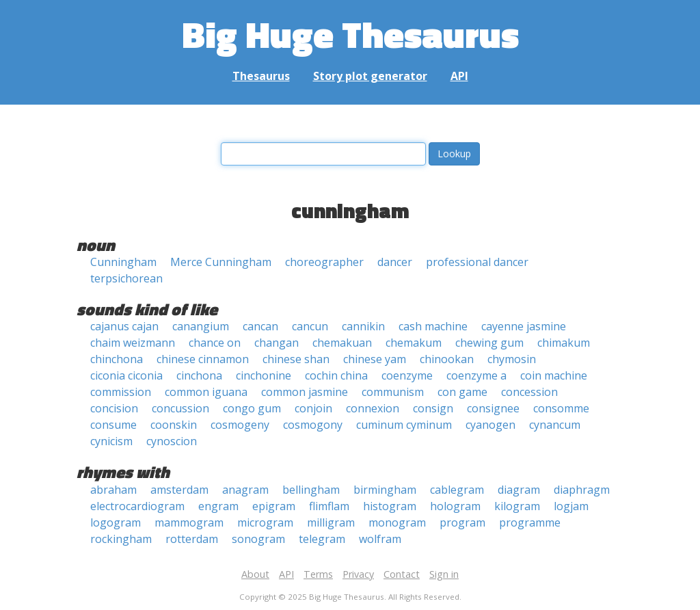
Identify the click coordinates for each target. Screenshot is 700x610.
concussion (180, 408)
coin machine (554, 375)
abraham (113, 490)
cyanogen (490, 425)
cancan (260, 326)
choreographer (324, 262)
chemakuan (342, 343)
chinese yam (375, 359)
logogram (116, 522)
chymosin (512, 359)
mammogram (189, 522)
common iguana (206, 392)
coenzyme (407, 375)
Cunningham (123, 262)
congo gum (252, 408)
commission (121, 392)
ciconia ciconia (126, 375)
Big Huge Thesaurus (350, 34)
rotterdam (192, 539)
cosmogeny (240, 425)
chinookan (447, 359)
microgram (265, 522)
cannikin (363, 326)
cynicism (111, 441)
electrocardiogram (137, 506)
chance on (215, 343)
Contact (402, 574)
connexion (373, 408)
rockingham (121, 539)
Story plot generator (370, 76)
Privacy (358, 574)
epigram (274, 506)
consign (433, 408)
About (255, 574)
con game (462, 392)
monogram (397, 522)
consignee (493, 408)
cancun (310, 326)
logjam (571, 506)
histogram (390, 506)
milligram (331, 522)
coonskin (174, 425)
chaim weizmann (133, 343)
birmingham (385, 490)
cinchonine (264, 375)
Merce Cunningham (221, 262)
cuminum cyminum (404, 425)
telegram (322, 539)
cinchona (199, 375)
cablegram (457, 490)
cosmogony (313, 425)
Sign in (444, 574)
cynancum (555, 425)
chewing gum (489, 343)
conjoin (313, 408)
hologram (455, 506)
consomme (561, 408)
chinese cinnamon (203, 359)
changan (277, 343)
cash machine (433, 326)
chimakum (564, 343)
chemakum (414, 343)
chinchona (117, 359)
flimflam (329, 506)
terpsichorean (126, 278)
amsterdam (179, 490)
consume (113, 425)
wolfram (380, 539)
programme (530, 522)
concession (529, 392)
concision (114, 408)
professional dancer (477, 262)
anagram (245, 490)
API (459, 76)
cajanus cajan (124, 326)
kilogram (517, 506)
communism (393, 392)
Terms (318, 574)
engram (218, 506)
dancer (395, 262)
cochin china (336, 375)
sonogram (258, 539)
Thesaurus (261, 76)
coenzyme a (476, 375)
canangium (201, 326)
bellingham (311, 490)
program (462, 522)
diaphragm (582, 490)
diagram (519, 490)
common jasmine (305, 392)
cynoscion (172, 441)
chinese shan (296, 359)
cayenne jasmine (524, 326)
